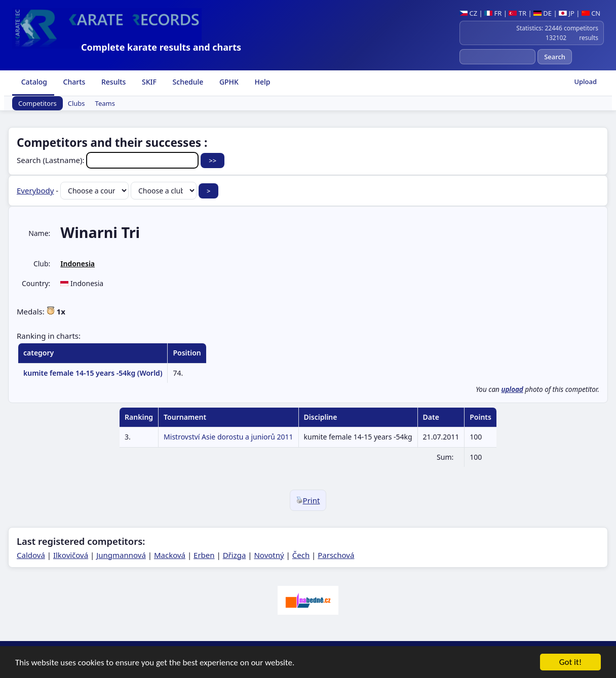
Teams (105, 103)
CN (591, 13)
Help (262, 82)
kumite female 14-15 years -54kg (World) (93, 373)
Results (112, 82)
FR (493, 13)
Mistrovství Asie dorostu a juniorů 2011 (228, 437)
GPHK (228, 82)
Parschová (336, 555)
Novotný (269, 555)
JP (567, 13)
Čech (301, 555)
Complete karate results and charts (161, 47)
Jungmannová (121, 555)
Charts (73, 82)
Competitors (37, 103)
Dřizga (235, 555)
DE (543, 13)
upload (512, 389)
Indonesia (78, 264)
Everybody (35, 190)
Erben (204, 555)
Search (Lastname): (109, 160)
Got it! (570, 663)
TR (517, 13)
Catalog (33, 82)
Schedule (187, 82)
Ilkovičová (71, 555)
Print (308, 500)
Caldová (31, 555)
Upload (585, 82)
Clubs (76, 103)
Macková (170, 555)
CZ (468, 13)
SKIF (148, 82)
